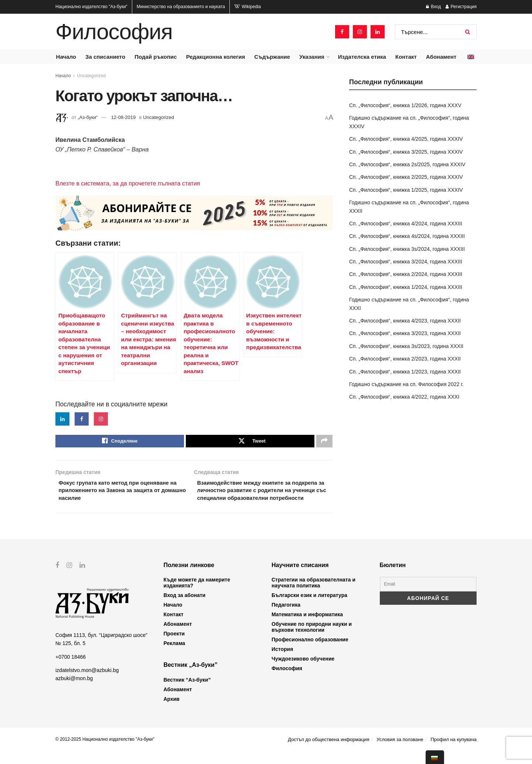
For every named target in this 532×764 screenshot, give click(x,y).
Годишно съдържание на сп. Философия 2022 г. (406, 384)
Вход (433, 7)
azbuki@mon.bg (74, 691)
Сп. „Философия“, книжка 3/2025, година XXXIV (406, 152)
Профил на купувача (453, 752)
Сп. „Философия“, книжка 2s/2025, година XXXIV (407, 164)
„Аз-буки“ (88, 117)
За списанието (105, 57)
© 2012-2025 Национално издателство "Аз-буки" (105, 752)
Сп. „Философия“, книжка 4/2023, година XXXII (405, 321)
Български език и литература (309, 608)
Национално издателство (91, 7)
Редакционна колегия (216, 57)
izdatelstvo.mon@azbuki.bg (87, 683)
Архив (172, 712)
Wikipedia (248, 7)
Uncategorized (91, 76)
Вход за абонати (185, 608)
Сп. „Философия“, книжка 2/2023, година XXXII (405, 359)
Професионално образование (310, 652)
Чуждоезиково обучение (303, 672)
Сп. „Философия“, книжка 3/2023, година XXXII (405, 333)
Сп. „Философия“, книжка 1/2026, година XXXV (405, 105)
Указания (312, 57)
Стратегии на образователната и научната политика (313, 596)
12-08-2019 (124, 117)
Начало (66, 57)
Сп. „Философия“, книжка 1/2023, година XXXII (405, 372)
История (282, 662)
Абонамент (441, 57)
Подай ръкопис (156, 57)
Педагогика (286, 618)
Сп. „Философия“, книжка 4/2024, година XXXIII (406, 224)
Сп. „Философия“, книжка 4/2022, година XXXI (404, 397)
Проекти (174, 647)
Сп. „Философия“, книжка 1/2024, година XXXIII (406, 287)
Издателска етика (362, 57)
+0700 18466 (71, 669)
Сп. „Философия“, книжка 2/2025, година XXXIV (406, 177)
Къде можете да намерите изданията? (197, 596)
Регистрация (461, 7)
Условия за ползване (400, 752)
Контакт (406, 57)
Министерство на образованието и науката (181, 7)
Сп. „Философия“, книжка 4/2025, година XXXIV (406, 139)
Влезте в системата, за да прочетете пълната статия (128, 183)
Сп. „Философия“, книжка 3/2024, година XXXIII (406, 262)
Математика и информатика (307, 627)
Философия (114, 32)
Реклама (175, 656)
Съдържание (272, 57)
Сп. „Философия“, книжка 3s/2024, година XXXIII (407, 249)
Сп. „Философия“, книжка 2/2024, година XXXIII (406, 274)
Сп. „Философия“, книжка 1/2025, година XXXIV (406, 190)
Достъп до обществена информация (328, 752)
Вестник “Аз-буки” (187, 693)
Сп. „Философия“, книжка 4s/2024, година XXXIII (407, 236)
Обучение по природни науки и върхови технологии (312, 640)
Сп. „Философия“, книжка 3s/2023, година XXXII (406, 346)
